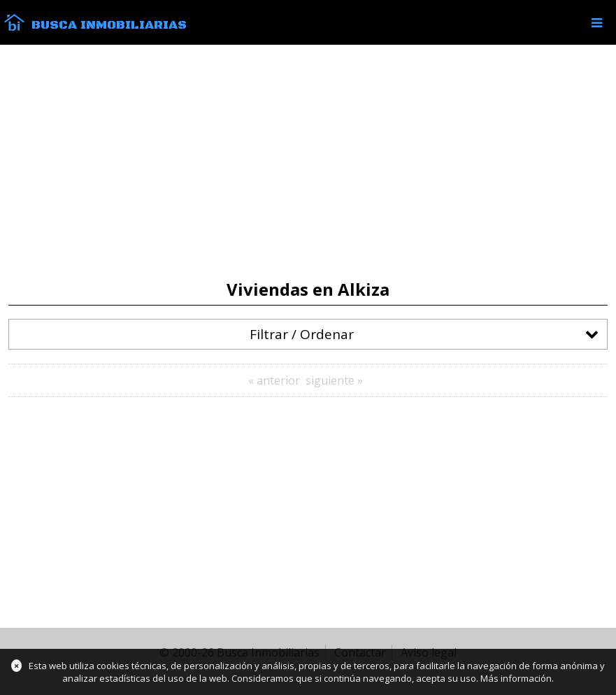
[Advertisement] (308, 162)
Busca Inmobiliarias (109, 25)
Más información (516, 678)
